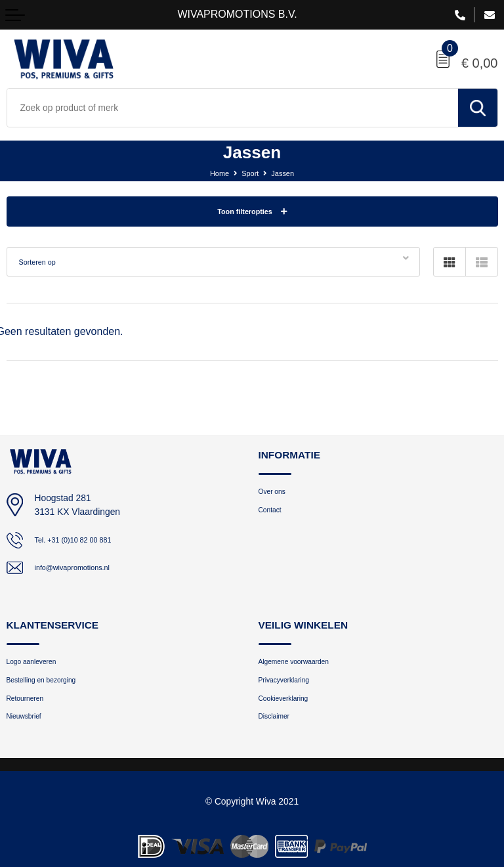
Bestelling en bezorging (51, 685)
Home (214, 173)
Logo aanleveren (38, 664)
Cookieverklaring (290, 706)
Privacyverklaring (291, 685)
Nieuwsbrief (29, 726)
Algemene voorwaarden (304, 664)
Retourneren (31, 706)
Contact (273, 514)
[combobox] (233, 108)
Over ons (276, 493)
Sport (250, 173)
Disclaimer (279, 726)
